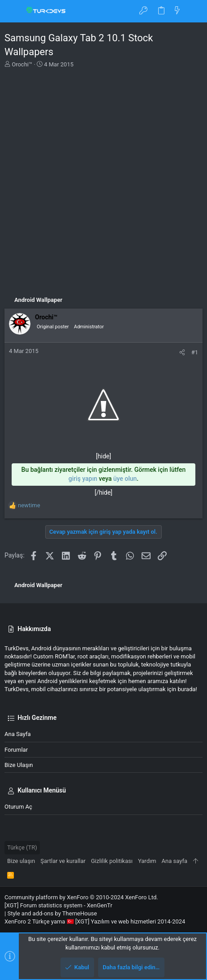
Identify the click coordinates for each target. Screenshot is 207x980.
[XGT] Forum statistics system (58, 905)
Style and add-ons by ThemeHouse (52, 913)
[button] (13, 11)
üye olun (125, 479)
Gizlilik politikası (112, 861)
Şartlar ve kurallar (63, 861)
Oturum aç (18, 807)
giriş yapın (83, 479)
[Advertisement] (103, 179)
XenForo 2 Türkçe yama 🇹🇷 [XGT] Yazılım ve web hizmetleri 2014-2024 (95, 921)
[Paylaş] (182, 352)
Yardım (147, 861)
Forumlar (16, 750)
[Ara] (194, 11)
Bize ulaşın (19, 765)
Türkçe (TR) (22, 847)
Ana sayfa (17, 734)
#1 (195, 352)
